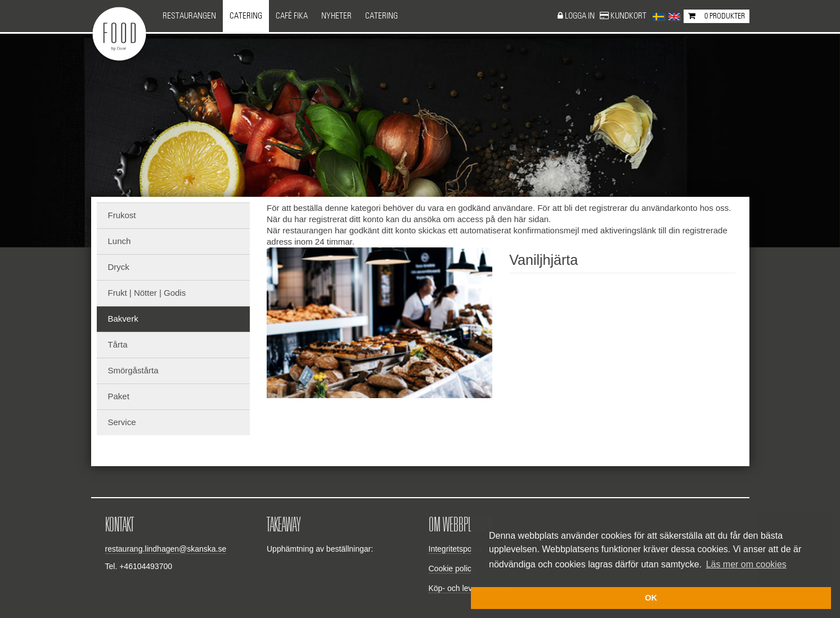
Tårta (118, 344)
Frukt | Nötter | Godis (147, 293)
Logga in (581, 16)
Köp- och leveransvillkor (471, 588)
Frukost (122, 215)
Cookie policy (452, 569)
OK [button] (651, 598)
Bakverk (123, 319)
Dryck (119, 267)
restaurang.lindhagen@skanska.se (166, 549)
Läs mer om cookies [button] (746, 564)
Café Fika (292, 16)
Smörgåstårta (133, 370)
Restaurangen (189, 16)
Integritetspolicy (456, 549)
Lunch (120, 241)
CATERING (381, 16)
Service (122, 422)
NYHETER (336, 16)
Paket (119, 396)
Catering (246, 16)
